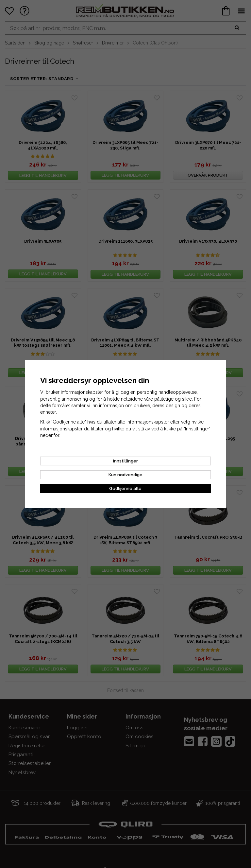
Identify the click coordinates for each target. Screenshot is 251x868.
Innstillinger (125, 461)
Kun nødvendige (125, 475)
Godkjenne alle (125, 488)
